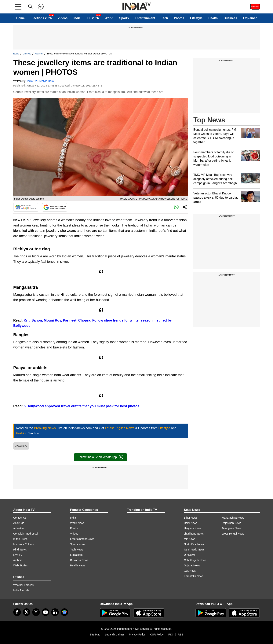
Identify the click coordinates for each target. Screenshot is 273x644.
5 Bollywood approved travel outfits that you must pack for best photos (82, 406)
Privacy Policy (137, 635)
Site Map (95, 635)
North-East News (194, 544)
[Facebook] (17, 612)
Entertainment (145, 18)
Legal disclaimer (115, 635)
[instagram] (36, 612)
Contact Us (20, 518)
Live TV (18, 555)
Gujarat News (192, 565)
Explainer (250, 18)
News (16, 54)
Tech (165, 18)
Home (20, 18)
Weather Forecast (24, 585)
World (109, 18)
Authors (18, 560)
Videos (63, 18)
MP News (190, 539)
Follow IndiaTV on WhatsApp (100, 457)
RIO (171, 635)
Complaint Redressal (26, 534)
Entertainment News (82, 539)
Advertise (19, 528)
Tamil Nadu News (194, 550)
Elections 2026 (41, 18)
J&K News (190, 571)
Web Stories (20, 565)
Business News (79, 560)
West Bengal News (233, 534)
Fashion (39, 54)
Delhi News (191, 523)
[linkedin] (55, 612)
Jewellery (21, 446)
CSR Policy (157, 635)
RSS (181, 635)
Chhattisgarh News (195, 560)
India (77, 18)
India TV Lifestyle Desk (40, 81)
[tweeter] (27, 612)
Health (213, 18)
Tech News (77, 550)
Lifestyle (196, 18)
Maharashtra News (233, 518)
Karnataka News (194, 576)
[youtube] (45, 612)
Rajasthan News (231, 523)
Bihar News (191, 518)
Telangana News (232, 528)
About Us (19, 523)
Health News (78, 565)
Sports (124, 18)
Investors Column (24, 544)
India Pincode (21, 590)
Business (230, 18)
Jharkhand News (194, 534)
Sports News (78, 544)
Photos (179, 18)
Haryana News (193, 528)
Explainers (76, 555)
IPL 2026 (93, 18)
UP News (189, 555)
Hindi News (20, 550)
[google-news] (64, 612)
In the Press (20, 539)
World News (77, 523)
